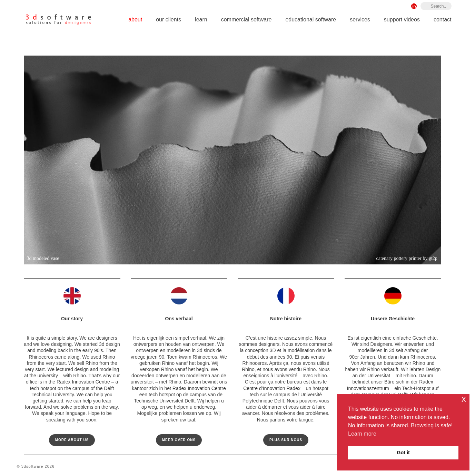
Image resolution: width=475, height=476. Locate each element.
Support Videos (402, 20)
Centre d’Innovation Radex (272, 388)
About (135, 20)
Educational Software (311, 20)
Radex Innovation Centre (83, 382)
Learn (201, 20)
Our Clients (169, 20)
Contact (443, 20)
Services (360, 20)
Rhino (109, 357)
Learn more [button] (362, 434)
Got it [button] (403, 453)
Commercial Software (246, 20)
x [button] (464, 399)
